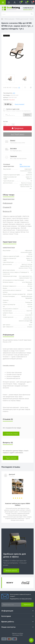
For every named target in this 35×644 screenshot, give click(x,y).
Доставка (13, 148)
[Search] (32, 14)
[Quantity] (9, 125)
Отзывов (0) (7, 207)
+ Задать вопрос (11, 458)
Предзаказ (18, 128)
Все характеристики (25, 165)
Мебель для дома (9, 19)
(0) (19, 88)
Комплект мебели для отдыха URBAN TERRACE (18, 504)
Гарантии (13, 156)
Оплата (13, 140)
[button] (15, 2)
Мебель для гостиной (22, 19)
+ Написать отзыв (11, 434)
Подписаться (27, 605)
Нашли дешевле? (20, 104)
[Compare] (31, 87)
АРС (14, 93)
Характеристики (9, 199)
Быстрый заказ (18, 134)
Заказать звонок (28, 9)
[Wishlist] (25, 87)
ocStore (21, 633)
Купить (27, 115)
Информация (8, 203)
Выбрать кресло (11, 571)
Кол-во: (6, 121)
